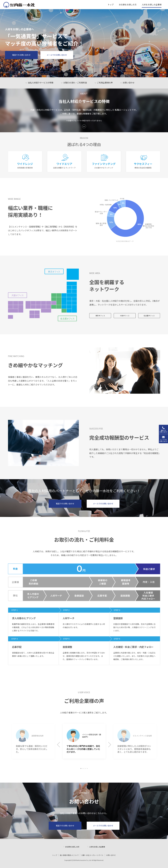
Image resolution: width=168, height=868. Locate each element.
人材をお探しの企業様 (97, 847)
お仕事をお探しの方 (72, 847)
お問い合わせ (111, 855)
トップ (55, 855)
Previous (60, 745)
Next (109, 745)
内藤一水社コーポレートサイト (92, 855)
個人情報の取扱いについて (69, 855)
